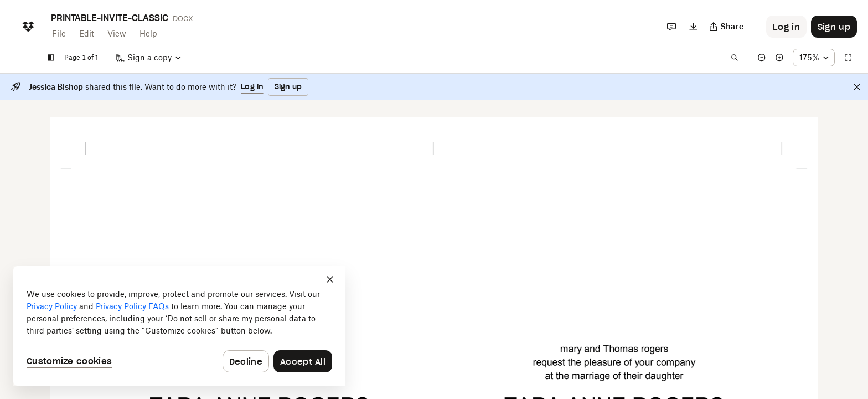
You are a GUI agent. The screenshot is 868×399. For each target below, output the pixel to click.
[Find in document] (735, 58)
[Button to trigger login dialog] (786, 27)
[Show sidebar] (51, 58)
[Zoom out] (762, 58)
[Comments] (671, 27)
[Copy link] (727, 27)
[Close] (857, 87)
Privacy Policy (52, 306)
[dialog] (179, 326)
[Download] (694, 27)
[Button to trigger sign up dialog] (834, 27)
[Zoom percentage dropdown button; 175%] (814, 58)
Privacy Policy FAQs (132, 306)
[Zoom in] (779, 58)
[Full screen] (848, 58)
